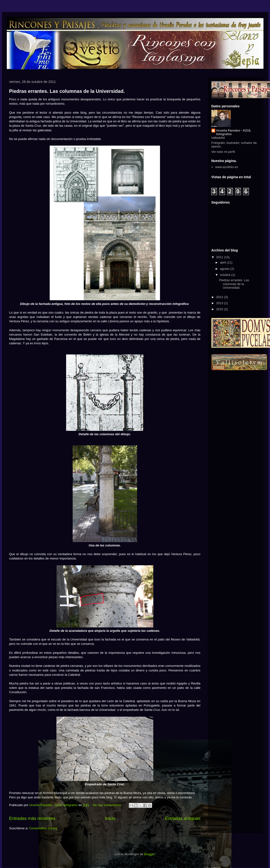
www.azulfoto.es (227, 167)
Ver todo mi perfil (223, 152)
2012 (220, 297)
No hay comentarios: (108, 805)
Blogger (149, 854)
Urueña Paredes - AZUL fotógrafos (234, 132)
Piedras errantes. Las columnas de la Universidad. (67, 91)
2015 (220, 309)
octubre (226, 275)
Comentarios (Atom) (43, 828)
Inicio (110, 818)
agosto (225, 269)
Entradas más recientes (32, 818)
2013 (220, 303)
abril (223, 262)
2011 (220, 257)
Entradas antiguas (183, 818)
